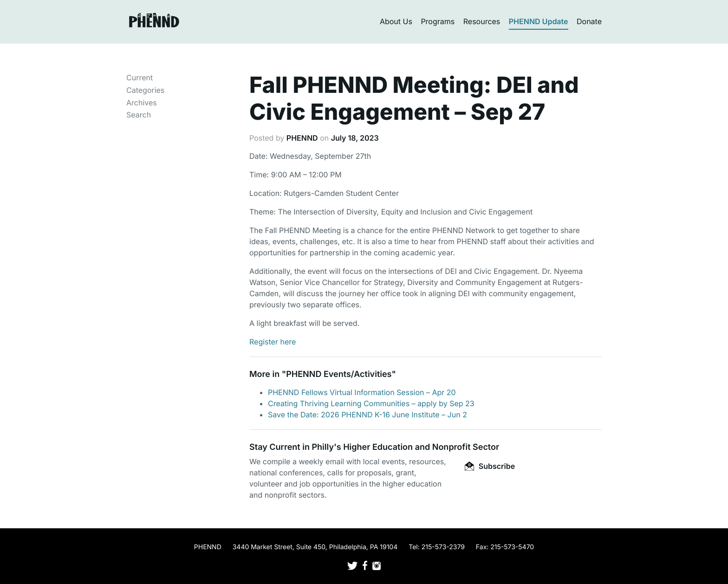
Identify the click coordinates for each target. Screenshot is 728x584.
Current (140, 78)
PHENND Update (539, 21)
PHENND (302, 138)
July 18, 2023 (355, 138)
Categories (145, 90)
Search (139, 115)
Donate (589, 21)
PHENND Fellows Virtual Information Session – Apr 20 (362, 392)
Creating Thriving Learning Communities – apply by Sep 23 (371, 403)
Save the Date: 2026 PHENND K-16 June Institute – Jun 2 (367, 415)
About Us (396, 21)
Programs (438, 21)
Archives (142, 103)
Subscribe (490, 466)
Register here (273, 342)
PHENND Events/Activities (339, 374)
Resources (482, 21)
